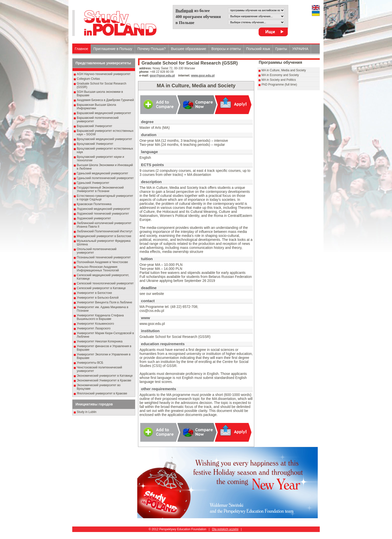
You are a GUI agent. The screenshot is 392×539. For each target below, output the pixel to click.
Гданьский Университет (93, 183)
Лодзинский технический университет (103, 214)
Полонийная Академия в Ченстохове (102, 262)
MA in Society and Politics (279, 80)
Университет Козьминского (95, 324)
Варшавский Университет (94, 126)
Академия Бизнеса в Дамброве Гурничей (105, 100)
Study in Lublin (87, 412)
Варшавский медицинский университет (104, 113)
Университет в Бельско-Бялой (98, 298)
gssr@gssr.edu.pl (162, 76)
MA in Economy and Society (280, 75)
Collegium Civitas (88, 79)
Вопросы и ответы (226, 49)
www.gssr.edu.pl (203, 76)
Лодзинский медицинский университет (103, 209)
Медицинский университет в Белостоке (104, 236)
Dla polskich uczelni (225, 529)
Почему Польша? (152, 49)
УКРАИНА (300, 49)
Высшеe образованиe (189, 49)
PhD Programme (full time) (279, 85)
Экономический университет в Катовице (105, 376)
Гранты (281, 49)
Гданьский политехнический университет (105, 178)
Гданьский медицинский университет (102, 173)
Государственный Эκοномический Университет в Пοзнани (100, 189)
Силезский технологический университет (105, 283)
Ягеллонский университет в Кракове (102, 393)
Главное (81, 49)
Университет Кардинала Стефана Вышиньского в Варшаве (100, 317)
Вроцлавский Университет (95, 144)
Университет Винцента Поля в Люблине (104, 302)
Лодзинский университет (94, 218)
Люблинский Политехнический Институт (105, 231)
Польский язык (258, 49)
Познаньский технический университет (104, 257)
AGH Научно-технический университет (104, 74)
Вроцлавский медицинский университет (104, 139)
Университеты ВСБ (90, 363)
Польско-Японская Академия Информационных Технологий (98, 269)
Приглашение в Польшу (113, 49)
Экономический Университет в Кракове (104, 380)
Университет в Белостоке (94, 293)
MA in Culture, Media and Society (284, 70)
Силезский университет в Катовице (101, 288)
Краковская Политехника (94, 204)
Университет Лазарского (94, 328)
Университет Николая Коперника (100, 341)
